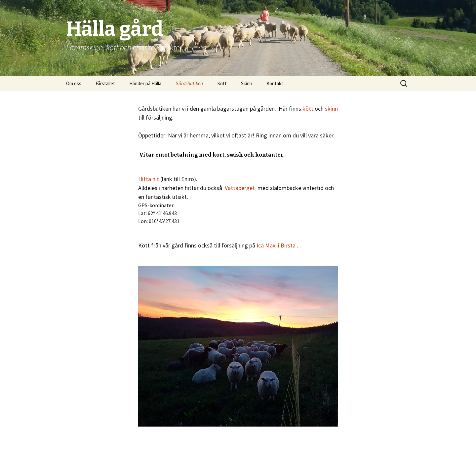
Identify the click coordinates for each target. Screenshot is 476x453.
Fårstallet (105, 83)
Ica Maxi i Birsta (276, 245)
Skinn (247, 83)
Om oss (74, 83)
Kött (222, 83)
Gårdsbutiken (189, 83)
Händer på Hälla (145, 83)
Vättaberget (240, 188)
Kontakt (275, 83)
